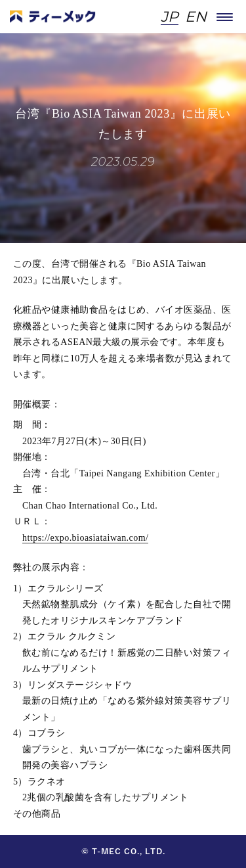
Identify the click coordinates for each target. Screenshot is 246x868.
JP (170, 17)
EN (196, 17)
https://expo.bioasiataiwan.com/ (85, 538)
